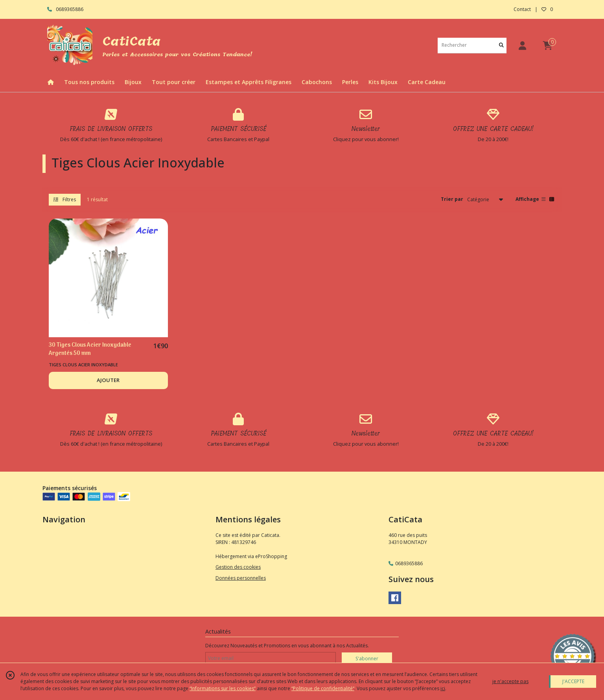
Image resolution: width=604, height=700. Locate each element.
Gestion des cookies (238, 567)
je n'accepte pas (510, 681)
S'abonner (367, 659)
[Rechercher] (501, 45)
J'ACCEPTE (573, 681)
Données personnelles (241, 578)
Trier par (452, 199)
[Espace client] (522, 45)
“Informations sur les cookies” (223, 688)
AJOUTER (108, 380)
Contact (522, 9)
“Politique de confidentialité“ (323, 688)
